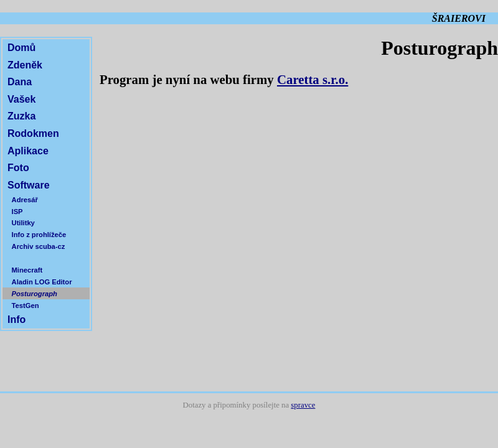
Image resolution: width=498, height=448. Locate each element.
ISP (17, 212)
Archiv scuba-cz (39, 246)
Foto (18, 168)
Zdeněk (25, 65)
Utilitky (23, 223)
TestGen (26, 306)
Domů (21, 48)
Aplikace (28, 151)
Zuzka (21, 116)
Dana (20, 82)
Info (16, 320)
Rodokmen (33, 133)
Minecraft (27, 270)
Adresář (25, 200)
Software (29, 185)
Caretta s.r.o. (312, 79)
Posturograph (35, 294)
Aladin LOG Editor (42, 282)
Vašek (21, 99)
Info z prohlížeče (39, 235)
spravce (303, 405)
